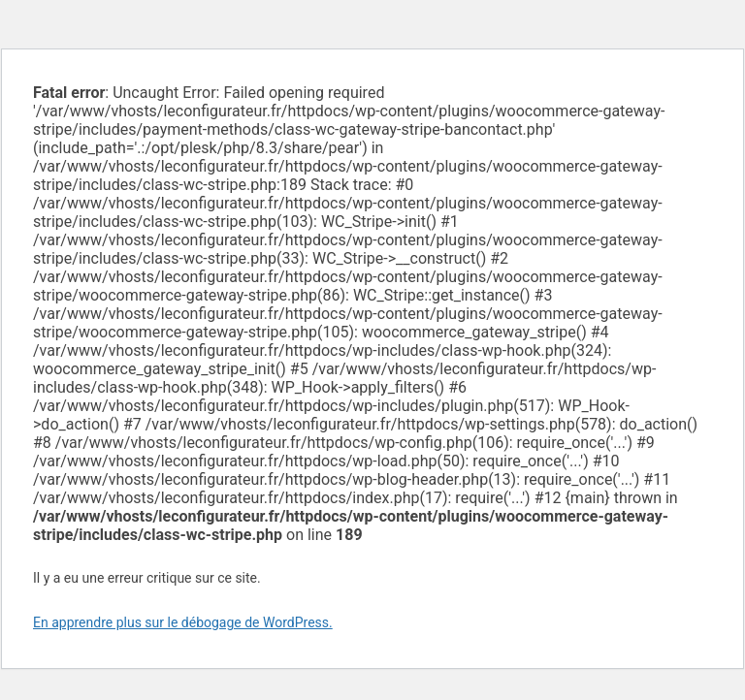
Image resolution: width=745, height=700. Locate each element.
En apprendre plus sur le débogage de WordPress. (183, 622)
